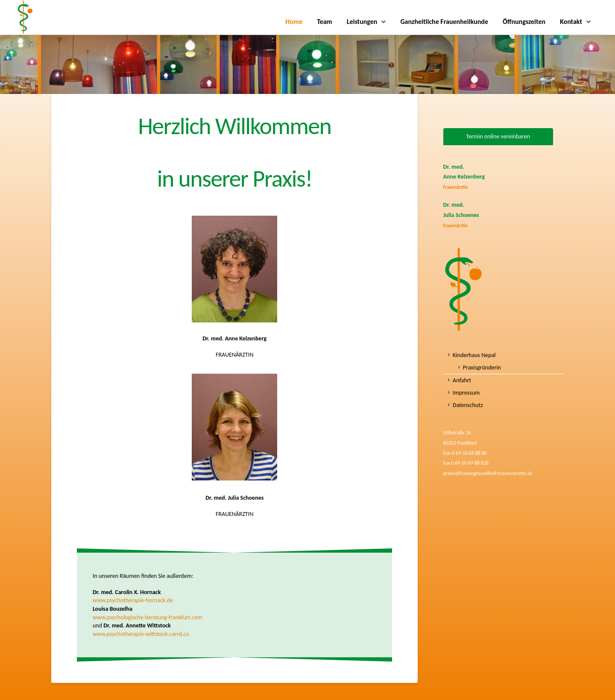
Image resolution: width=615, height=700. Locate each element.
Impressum (466, 393)
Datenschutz (468, 405)
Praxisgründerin (482, 368)
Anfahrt (462, 380)
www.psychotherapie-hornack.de (133, 600)
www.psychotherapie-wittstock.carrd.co (141, 634)
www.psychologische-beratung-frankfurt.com (148, 617)
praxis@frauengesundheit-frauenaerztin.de (488, 473)
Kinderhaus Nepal (474, 355)
